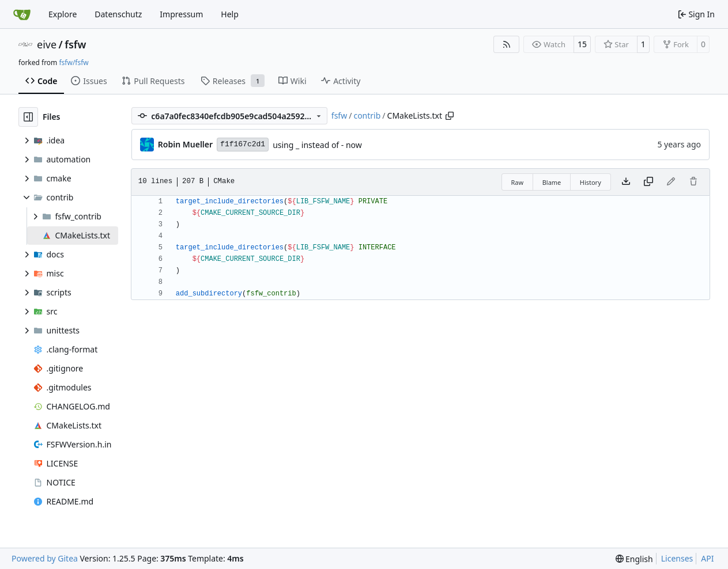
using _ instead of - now (317, 145)
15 (582, 44)
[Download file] (626, 182)
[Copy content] (648, 182)
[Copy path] (450, 116)
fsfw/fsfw (73, 62)
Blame (552, 182)
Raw (518, 182)
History (591, 182)
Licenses (677, 558)
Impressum (181, 14)
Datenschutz (118, 14)
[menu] (634, 559)
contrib (367, 115)
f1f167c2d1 (243, 144)
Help (230, 14)
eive (47, 44)
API (707, 558)
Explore (63, 14)
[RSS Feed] (507, 44)
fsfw (75, 44)
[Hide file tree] (28, 117)
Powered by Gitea (45, 558)
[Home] (22, 14)
